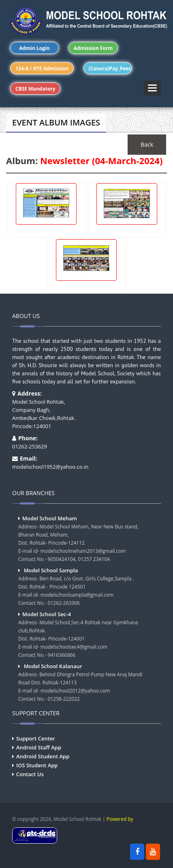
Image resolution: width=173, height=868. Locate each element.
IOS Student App (37, 765)
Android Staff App (39, 747)
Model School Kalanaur (53, 666)
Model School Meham (50, 518)
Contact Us (30, 774)
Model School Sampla (51, 570)
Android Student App (43, 756)
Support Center (36, 738)
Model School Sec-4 (47, 614)
